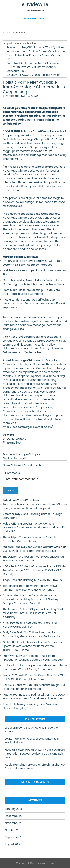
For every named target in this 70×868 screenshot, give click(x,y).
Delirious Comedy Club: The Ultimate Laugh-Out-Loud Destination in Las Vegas (35, 687)
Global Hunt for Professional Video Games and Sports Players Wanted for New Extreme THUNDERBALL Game (33, 646)
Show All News (12, 465)
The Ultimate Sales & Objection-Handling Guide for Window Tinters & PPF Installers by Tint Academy (34, 613)
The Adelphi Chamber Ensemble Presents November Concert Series (30, 539)
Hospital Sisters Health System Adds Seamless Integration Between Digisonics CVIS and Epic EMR (35, 754)
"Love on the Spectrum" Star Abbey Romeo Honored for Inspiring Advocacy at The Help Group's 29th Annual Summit (31, 599)
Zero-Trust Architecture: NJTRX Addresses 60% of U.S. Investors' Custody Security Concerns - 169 (34, 67)
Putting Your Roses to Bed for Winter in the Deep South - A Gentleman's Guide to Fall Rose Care (34, 697)
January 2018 (13, 809)
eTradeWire (35, 4)
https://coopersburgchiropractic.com (33, 337)
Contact (19, 32)
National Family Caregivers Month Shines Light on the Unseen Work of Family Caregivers (35, 667)
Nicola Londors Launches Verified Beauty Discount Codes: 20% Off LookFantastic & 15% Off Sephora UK (34, 304)
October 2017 (13, 830)
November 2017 (15, 823)
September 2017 (15, 837)
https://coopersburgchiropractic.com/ (28, 427)
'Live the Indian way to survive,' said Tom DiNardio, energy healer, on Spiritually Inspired (35, 506)
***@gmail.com (13, 443)
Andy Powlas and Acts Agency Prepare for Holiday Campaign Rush (30, 625)
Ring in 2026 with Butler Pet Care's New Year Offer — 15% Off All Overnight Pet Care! (35, 677)
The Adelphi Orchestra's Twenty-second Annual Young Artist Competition (34, 559)
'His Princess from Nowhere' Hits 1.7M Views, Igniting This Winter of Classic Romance (30, 588)
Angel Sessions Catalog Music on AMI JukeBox (33, 580)
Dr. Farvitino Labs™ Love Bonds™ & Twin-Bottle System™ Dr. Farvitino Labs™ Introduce (32, 263)
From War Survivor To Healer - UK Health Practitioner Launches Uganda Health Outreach (34, 658)
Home (6, 32)
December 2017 (15, 816)
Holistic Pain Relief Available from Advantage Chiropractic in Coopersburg (34, 87)
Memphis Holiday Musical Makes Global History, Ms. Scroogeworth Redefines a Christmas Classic (34, 282)
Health (23, 458)
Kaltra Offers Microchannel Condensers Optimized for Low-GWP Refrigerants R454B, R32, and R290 (34, 528)
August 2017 (13, 844)
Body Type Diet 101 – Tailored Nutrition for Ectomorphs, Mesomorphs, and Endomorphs (32, 634)
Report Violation (34, 465)
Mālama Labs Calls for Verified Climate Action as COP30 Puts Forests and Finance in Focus (35, 549)
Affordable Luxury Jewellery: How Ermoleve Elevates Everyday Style (30, 706)
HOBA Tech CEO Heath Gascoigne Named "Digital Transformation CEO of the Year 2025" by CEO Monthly (35, 570)
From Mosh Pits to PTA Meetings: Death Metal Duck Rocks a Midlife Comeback (32, 292)
